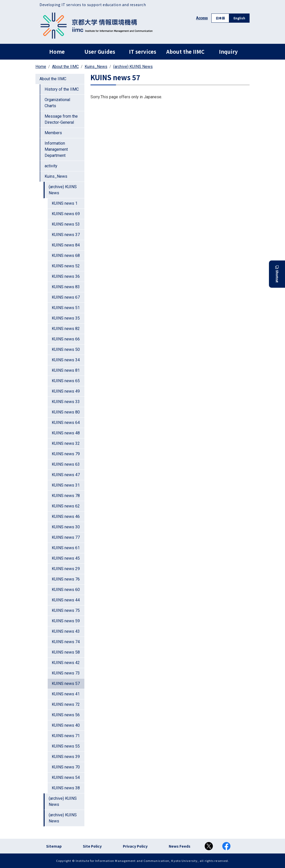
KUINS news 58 (66, 652)
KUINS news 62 (66, 506)
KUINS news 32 (66, 443)
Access (202, 18)
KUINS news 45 (66, 558)
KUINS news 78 (66, 496)
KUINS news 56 (66, 715)
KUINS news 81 (66, 370)
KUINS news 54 (66, 777)
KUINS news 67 (66, 297)
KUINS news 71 (66, 736)
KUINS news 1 (65, 203)
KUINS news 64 (66, 423)
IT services (143, 52)
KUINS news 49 (66, 391)
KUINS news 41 (66, 694)
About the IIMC (185, 52)
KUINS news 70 (66, 767)
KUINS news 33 (66, 402)
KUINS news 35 (66, 318)
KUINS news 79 (66, 454)
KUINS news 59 (66, 621)
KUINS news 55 (66, 746)
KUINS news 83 (66, 287)
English (239, 18)
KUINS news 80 (66, 412)
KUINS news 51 (66, 308)
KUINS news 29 (66, 569)
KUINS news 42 (66, 663)
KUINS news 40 (66, 725)
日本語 (220, 18)
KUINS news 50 (66, 349)
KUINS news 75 (66, 610)
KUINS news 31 (66, 485)
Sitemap (54, 846)
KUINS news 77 (66, 537)
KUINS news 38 (66, 788)
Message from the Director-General (61, 119)
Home (57, 52)
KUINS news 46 (66, 516)
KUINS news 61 (66, 548)
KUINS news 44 (66, 600)
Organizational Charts (57, 103)
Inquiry (228, 52)
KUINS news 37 (66, 235)
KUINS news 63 (66, 464)
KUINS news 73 (66, 673)
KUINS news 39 (66, 757)
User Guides (100, 52)
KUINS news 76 (66, 579)
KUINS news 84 (66, 245)
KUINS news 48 (66, 433)
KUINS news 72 (66, 704)
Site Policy (92, 846)
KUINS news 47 (66, 475)
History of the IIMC (62, 89)
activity (51, 166)
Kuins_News (96, 67)
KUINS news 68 (66, 256)
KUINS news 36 (66, 276)
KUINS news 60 (66, 590)
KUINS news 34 (66, 360)
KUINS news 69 (66, 214)
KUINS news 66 (66, 339)
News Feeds (180, 846)
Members (53, 133)
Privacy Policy (135, 846)
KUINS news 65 (66, 381)
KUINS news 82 (66, 329)
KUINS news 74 (66, 642)
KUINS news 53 (66, 224)
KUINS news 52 (66, 266)
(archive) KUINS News (133, 67)
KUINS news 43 (66, 631)
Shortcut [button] (277, 274)
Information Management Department (56, 149)
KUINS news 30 (66, 527)
